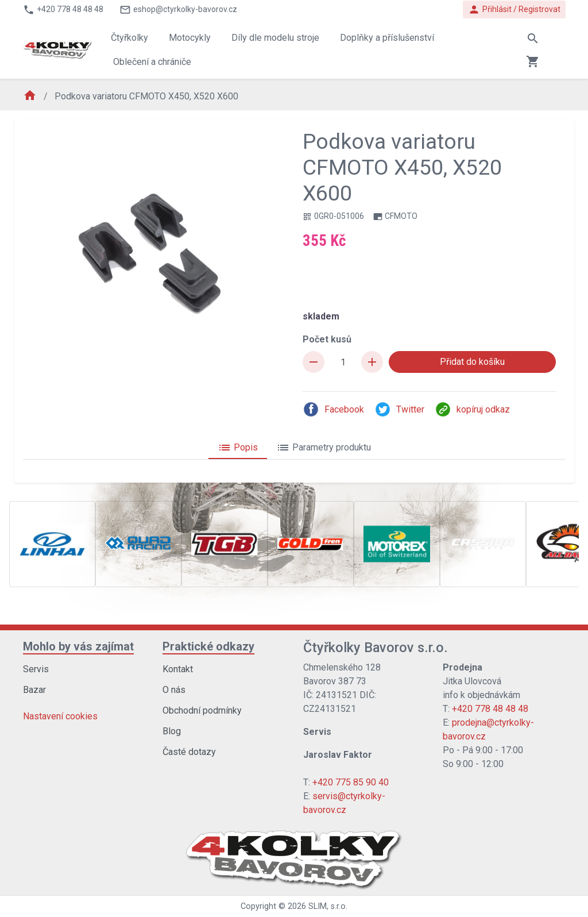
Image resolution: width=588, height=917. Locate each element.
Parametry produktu (324, 448)
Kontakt (178, 669)
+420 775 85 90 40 (351, 782)
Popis (238, 448)
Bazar (34, 690)
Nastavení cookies (60, 716)
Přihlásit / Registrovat (514, 9)
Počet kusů (327, 339)
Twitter (399, 409)
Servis (36, 669)
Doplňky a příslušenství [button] (387, 38)
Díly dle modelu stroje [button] (275, 38)
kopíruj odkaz (472, 409)
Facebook (333, 409)
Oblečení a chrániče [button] (152, 62)
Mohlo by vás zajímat (78, 646)
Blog (172, 731)
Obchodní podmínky (202, 710)
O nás (174, 690)
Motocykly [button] (190, 38)
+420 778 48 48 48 (490, 709)
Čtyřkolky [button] (129, 38)
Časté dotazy (189, 752)
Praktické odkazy (208, 646)
